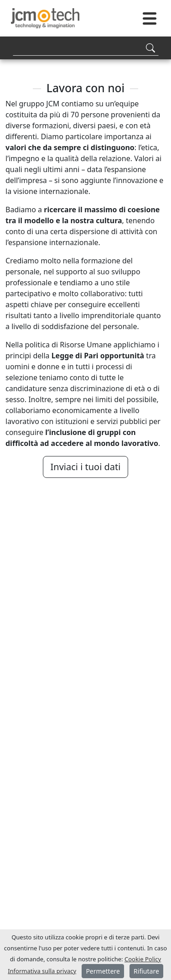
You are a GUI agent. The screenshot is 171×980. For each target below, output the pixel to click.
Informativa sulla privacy (42, 971)
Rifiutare (146, 971)
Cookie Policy (143, 959)
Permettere (103, 971)
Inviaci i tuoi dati (86, 467)
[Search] (86, 48)
